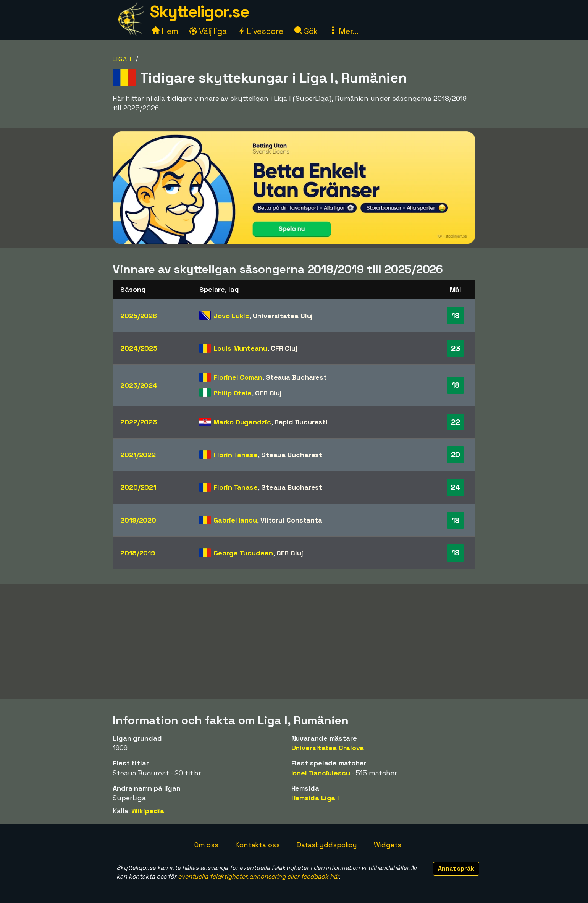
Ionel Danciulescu (321, 773)
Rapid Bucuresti (301, 422)
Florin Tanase (236, 455)
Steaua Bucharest (296, 377)
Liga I (122, 59)
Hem (165, 31)
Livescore (261, 31)
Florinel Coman (238, 377)
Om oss (206, 845)
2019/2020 (138, 520)
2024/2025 (139, 348)
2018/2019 (138, 553)
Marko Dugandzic (242, 422)
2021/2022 (138, 455)
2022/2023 (139, 422)
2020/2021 (138, 487)
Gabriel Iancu (235, 520)
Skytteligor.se (199, 12)
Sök (306, 31)
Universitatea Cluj (283, 316)
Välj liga (208, 31)
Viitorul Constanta (291, 520)
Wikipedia (148, 811)
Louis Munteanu (240, 348)
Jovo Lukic (231, 316)
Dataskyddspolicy (327, 845)
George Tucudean (243, 553)
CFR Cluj (284, 348)
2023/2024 (139, 385)
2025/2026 (139, 316)
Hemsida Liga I (315, 798)
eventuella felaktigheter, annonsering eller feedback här (258, 876)
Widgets (388, 845)
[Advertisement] (294, 642)
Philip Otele (233, 393)
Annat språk (456, 868)
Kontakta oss (258, 845)
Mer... (344, 31)
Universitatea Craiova (328, 748)
